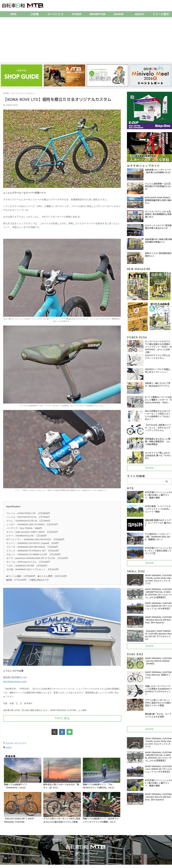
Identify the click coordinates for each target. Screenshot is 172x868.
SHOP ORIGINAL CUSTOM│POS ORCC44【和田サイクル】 (158, 677)
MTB (13, 14)
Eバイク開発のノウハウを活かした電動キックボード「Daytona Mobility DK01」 (158, 402)
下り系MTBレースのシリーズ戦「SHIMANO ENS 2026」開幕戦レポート (158, 539)
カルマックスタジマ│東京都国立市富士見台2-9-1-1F (158, 227)
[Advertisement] (86, 40)
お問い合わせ (90, 845)
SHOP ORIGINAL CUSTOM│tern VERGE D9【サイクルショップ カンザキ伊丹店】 (158, 609)
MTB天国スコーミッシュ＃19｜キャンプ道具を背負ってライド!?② (158, 553)
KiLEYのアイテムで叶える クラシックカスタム (158, 358)
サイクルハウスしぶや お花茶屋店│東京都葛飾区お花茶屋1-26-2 (158, 215)
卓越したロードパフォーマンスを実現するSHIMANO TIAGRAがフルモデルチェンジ (158, 692)
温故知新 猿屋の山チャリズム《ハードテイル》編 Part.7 (158, 525)
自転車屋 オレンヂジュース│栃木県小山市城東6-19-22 (158, 171)
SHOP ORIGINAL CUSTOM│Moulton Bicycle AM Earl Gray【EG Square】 (158, 622)
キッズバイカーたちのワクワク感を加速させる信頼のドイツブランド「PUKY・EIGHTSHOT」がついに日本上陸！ (158, 348)
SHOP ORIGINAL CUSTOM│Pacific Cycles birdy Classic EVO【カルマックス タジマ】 (158, 582)
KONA (9, 745)
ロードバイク (56, 14)
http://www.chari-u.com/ (15, 681)
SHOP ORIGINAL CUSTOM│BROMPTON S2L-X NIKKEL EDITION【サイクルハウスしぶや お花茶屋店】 (158, 595)
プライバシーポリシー (72, 845)
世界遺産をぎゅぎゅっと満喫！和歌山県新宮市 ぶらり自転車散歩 (158, 444)
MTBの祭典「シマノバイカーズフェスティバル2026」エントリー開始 (158, 511)
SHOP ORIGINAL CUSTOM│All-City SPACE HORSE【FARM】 (158, 663)
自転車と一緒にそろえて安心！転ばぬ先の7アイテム (158, 386)
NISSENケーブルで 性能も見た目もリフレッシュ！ (158, 372)
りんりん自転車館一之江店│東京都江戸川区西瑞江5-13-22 (158, 187)
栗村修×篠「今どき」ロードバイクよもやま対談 (158, 717)
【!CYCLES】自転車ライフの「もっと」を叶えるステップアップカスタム (158, 430)
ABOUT (140, 14)
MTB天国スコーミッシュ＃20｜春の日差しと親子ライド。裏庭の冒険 (158, 497)
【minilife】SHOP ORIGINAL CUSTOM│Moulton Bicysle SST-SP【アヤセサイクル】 (158, 637)
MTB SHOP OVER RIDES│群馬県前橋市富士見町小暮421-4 (158, 201)
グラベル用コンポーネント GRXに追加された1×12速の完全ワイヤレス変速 (61, 827)
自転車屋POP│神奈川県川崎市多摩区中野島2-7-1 (158, 241)
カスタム (10, 741)
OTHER (77, 14)
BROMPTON (98, 14)
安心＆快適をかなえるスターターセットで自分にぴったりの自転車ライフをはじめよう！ (158, 417)
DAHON (119, 14)
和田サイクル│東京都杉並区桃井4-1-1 (158, 255)
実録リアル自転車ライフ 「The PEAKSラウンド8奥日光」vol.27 (100, 787)
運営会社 (55, 845)
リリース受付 (115, 845)
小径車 (35, 14)
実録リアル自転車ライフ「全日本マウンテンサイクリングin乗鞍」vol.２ (102, 827)
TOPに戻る (62, 717)
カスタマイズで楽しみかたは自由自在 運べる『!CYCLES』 (158, 457)
